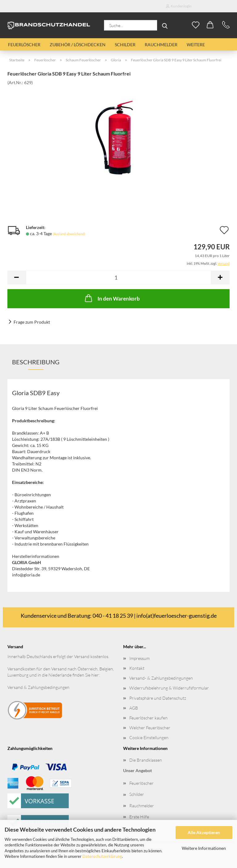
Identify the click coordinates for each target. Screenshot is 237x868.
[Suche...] (165, 25)
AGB (134, 708)
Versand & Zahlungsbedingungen (38, 687)
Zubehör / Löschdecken (78, 45)
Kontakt (137, 668)
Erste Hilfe (139, 817)
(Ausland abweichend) (69, 234)
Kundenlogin (179, 6)
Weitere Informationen (204, 848)
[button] (210, 25)
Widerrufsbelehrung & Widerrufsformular (169, 688)
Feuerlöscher (24, 45)
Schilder (125, 45)
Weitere (196, 45)
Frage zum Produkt (32, 322)
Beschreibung (36, 362)
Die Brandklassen (146, 760)
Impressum (139, 658)
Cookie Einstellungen (149, 737)
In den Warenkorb (112, 298)
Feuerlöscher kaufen (148, 718)
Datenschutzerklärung (102, 856)
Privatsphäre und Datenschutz (158, 698)
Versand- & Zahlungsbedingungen (161, 678)
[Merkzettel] (196, 25)
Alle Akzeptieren (204, 832)
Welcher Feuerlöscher (150, 728)
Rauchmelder (161, 45)
